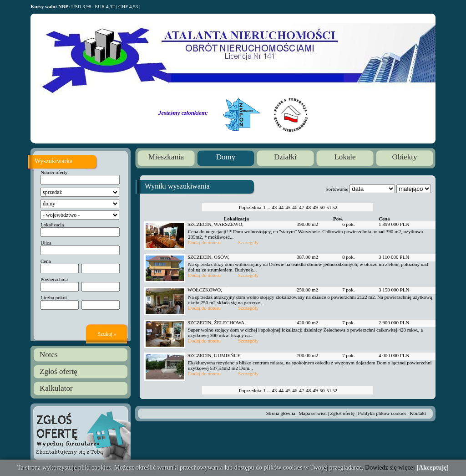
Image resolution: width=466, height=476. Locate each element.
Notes (49, 355)
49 (315, 207)
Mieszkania (166, 157)
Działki (285, 157)
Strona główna (281, 413)
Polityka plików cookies (382, 413)
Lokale (345, 157)
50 (322, 207)
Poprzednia (250, 207)
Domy (226, 157)
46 (295, 207)
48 (308, 207)
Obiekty (405, 157)
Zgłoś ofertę (58, 371)
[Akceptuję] (433, 468)
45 (288, 207)
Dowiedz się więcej (390, 468)
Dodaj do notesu (204, 242)
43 (274, 207)
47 (301, 207)
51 (329, 207)
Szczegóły (248, 242)
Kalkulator (56, 388)
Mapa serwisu (312, 413)
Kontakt (418, 413)
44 (281, 207)
